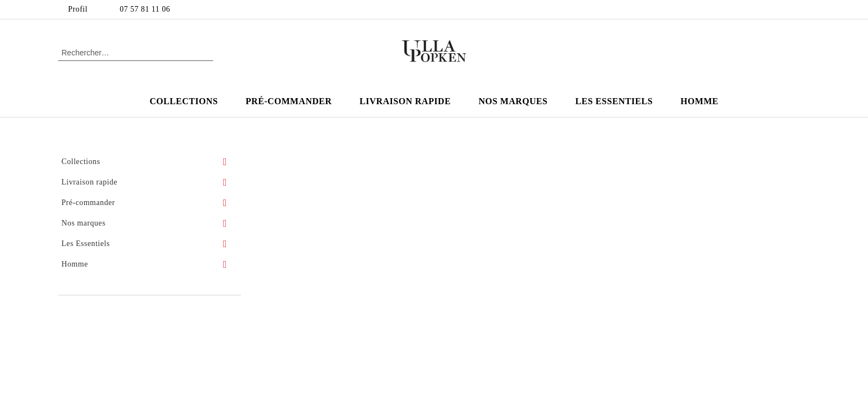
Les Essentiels (614, 101)
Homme (699, 101)
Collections (184, 101)
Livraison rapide (405, 101)
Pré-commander (289, 101)
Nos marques (513, 101)
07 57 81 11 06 (145, 9)
